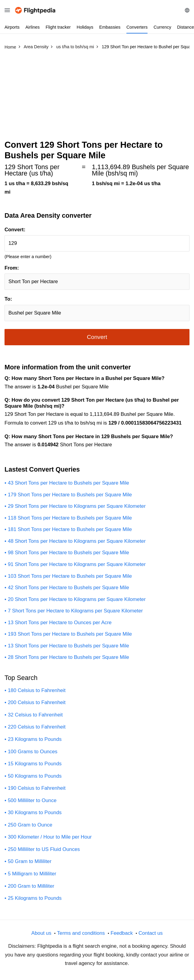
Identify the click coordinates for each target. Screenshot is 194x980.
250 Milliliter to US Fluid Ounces (44, 849)
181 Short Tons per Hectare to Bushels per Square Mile (70, 529)
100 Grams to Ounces (33, 752)
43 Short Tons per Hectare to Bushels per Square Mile (68, 483)
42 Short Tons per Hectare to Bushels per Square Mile (68, 588)
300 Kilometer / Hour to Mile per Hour (50, 837)
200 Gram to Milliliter (31, 886)
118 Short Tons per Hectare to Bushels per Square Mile (70, 518)
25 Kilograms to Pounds (35, 898)
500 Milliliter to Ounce (32, 800)
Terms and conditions (81, 933)
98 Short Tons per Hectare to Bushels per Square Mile (68, 553)
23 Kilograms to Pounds (35, 739)
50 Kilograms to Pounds (35, 776)
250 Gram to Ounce (30, 825)
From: (12, 268)
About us (41, 933)
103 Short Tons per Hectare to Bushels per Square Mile (70, 576)
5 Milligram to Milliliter (32, 874)
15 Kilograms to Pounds (35, 764)
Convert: (15, 230)
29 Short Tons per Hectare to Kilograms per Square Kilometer (77, 506)
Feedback (122, 933)
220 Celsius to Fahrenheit (37, 727)
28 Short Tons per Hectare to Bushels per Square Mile (68, 657)
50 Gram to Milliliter (30, 861)
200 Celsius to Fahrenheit (37, 702)
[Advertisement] (97, 97)
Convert (97, 337)
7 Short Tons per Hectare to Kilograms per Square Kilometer (75, 611)
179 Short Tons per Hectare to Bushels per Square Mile (70, 495)
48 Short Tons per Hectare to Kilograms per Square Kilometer (77, 541)
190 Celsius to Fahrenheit (37, 788)
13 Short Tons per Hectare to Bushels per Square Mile (68, 646)
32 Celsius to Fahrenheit (35, 715)
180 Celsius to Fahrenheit (37, 690)
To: (8, 299)
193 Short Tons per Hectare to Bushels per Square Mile (70, 634)
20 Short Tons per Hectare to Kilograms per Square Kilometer (77, 599)
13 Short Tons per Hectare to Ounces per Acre (60, 623)
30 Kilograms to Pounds (35, 812)
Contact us (151, 933)
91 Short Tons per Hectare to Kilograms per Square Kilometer (77, 564)
